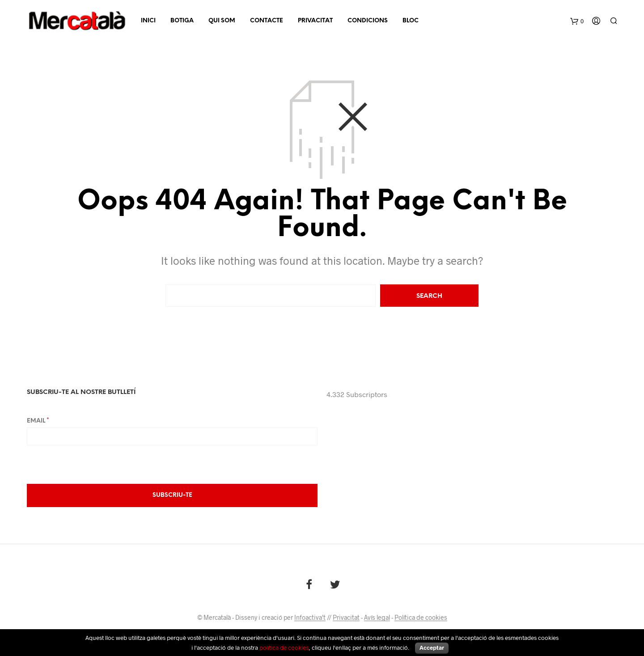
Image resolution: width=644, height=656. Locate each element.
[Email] (172, 436)
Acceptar (432, 648)
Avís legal (377, 618)
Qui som (222, 21)
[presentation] (95, 464)
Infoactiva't (310, 618)
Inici (148, 21)
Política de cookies (421, 618)
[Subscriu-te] (172, 495)
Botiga (182, 21)
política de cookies (284, 648)
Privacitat (315, 21)
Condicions (368, 21)
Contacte (267, 21)
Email (38, 421)
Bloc (411, 21)
